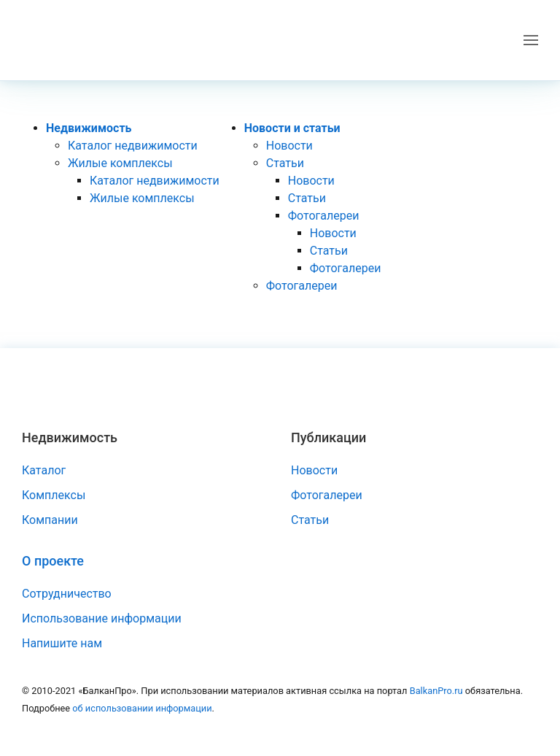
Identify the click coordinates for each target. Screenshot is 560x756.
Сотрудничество (67, 594)
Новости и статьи (292, 128)
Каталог (44, 470)
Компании (50, 520)
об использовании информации (142, 708)
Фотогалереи (324, 216)
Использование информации (102, 618)
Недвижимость (89, 128)
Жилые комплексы (120, 163)
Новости (289, 146)
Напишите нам (62, 643)
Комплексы (54, 495)
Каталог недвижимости (133, 146)
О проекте (53, 561)
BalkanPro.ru (436, 691)
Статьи (285, 163)
